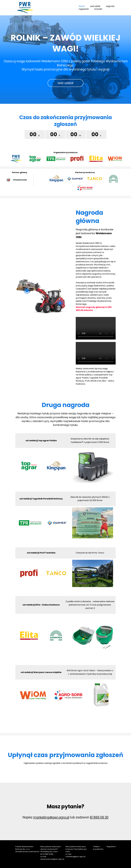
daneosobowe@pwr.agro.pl (52, 859)
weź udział (95, 6)
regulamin (84, 9)
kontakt (98, 9)
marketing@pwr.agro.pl (51, 817)
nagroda (110, 6)
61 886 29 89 (48, 854)
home (82, 6)
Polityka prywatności (98, 848)
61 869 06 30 (99, 817)
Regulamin (111, 847)
